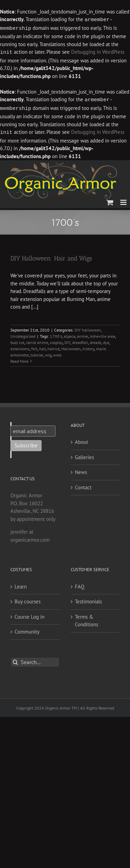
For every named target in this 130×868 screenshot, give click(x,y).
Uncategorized (23, 334)
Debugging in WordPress (98, 51)
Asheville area (102, 334)
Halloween (71, 347)
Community (27, 630)
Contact (83, 485)
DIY (67, 340)
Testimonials (88, 599)
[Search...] (35, 660)
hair (42, 347)
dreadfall (80, 340)
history (88, 347)
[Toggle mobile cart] (110, 200)
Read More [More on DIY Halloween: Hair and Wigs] (19, 359)
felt (34, 347)
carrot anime (37, 340)
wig (48, 353)
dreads (96, 340)
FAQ (80, 585)
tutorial (37, 353)
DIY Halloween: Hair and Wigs (51, 256)
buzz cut (17, 340)
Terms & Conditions (86, 619)
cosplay (56, 340)
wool (57, 353)
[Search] (15, 660)
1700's (56, 334)
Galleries (84, 455)
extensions (20, 347)
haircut (54, 347)
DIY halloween (88, 328)
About (81, 440)
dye (106, 340)
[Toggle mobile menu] (124, 200)
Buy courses (28, 599)
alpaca (70, 334)
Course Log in (29, 615)
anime (83, 334)
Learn (21, 585)
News (81, 470)
